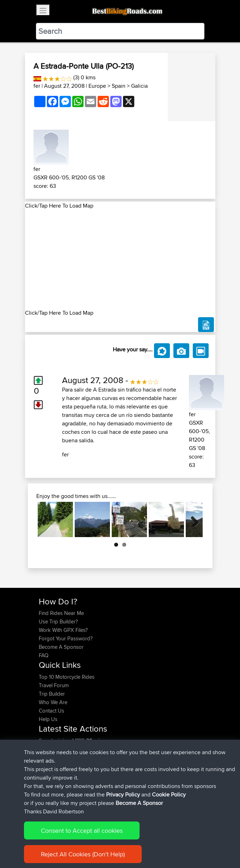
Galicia (139, 86)
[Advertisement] (120, 259)
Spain (119, 86)
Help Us (48, 719)
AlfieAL (48, 766)
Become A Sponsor (61, 647)
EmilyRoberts (54, 783)
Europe (97, 86)
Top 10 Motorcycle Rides (67, 677)
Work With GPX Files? (63, 630)
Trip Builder (52, 694)
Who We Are (53, 702)
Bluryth (47, 774)
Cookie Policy (168, 841)
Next (192, 519)
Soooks (48, 741)
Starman (49, 758)
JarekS (47, 749)
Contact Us (51, 711)
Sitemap (104, 841)
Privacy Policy (133, 841)
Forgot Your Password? (66, 638)
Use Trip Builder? (58, 621)
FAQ (44, 655)
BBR (80, 741)
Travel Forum (54, 685)
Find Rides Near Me (61, 613)
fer (37, 86)
